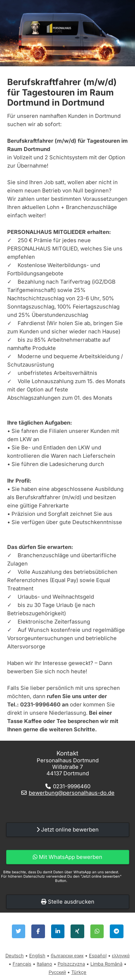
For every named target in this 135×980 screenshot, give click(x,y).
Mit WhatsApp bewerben (67, 857)
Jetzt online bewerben (67, 830)
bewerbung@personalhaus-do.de (72, 793)
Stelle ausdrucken (68, 902)
